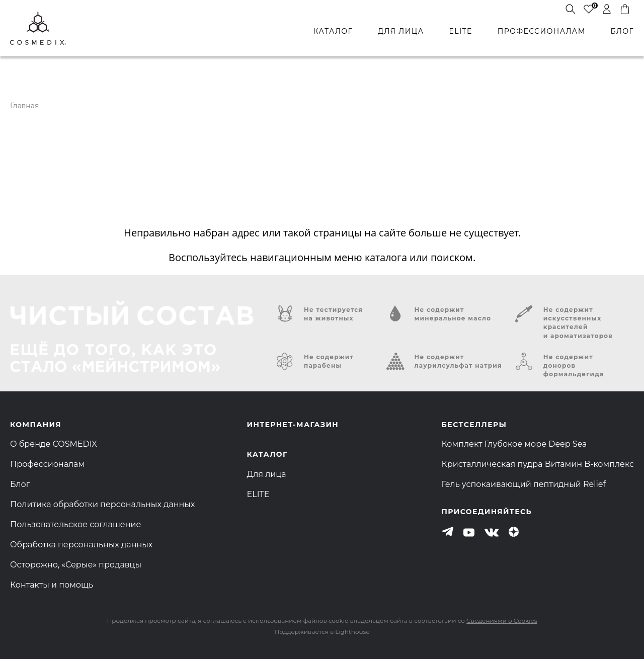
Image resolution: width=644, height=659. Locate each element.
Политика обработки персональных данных (102, 504)
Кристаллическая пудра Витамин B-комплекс (538, 464)
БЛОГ (622, 31)
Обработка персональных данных (81, 545)
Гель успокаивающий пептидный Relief (524, 484)
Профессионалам (47, 464)
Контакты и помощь (52, 585)
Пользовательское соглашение (75, 524)
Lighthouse (352, 632)
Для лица (267, 474)
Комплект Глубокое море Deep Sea (514, 444)
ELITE (460, 31)
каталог (333, 31)
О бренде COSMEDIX (54, 444)
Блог (20, 484)
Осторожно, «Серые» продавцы (76, 565)
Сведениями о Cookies (502, 621)
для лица (401, 31)
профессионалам (542, 31)
